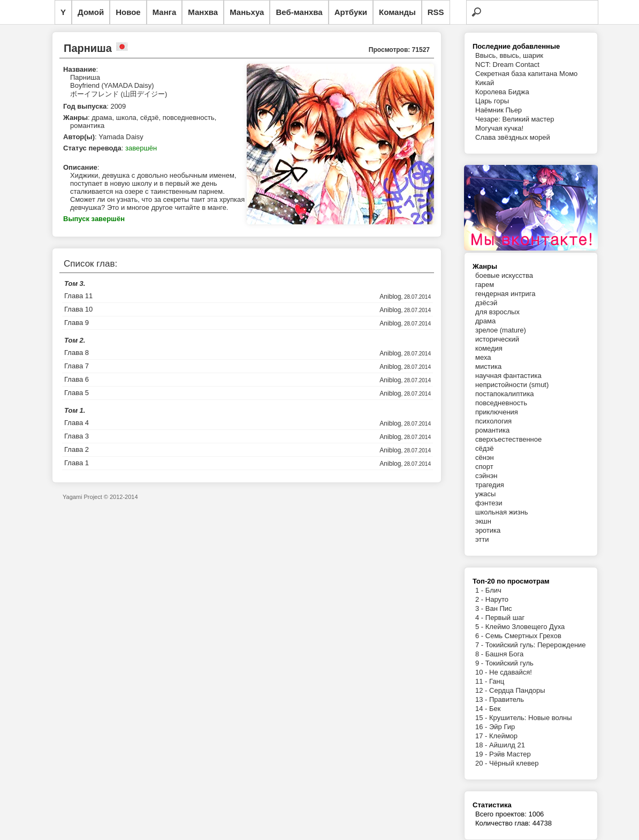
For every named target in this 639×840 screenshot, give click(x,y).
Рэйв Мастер (510, 754)
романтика (492, 430)
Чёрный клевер (514, 763)
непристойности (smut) (512, 385)
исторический (497, 339)
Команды (397, 12)
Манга (165, 12)
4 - (480, 618)
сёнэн (485, 457)
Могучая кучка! (499, 128)
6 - (480, 636)
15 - (482, 718)
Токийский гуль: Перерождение (536, 645)
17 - (482, 736)
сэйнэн (486, 476)
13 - (482, 699)
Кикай (485, 83)
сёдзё (485, 448)
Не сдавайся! (511, 672)
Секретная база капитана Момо (526, 74)
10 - (482, 672)
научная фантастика (508, 376)
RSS (436, 12)
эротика (488, 530)
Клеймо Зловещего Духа (525, 627)
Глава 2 (77, 449)
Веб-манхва (299, 12)
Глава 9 (77, 323)
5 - (480, 627)
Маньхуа (247, 12)
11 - (482, 681)
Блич (493, 590)
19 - (482, 754)
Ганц (497, 681)
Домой (91, 12)
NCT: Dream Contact (507, 65)
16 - (482, 727)
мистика (488, 366)
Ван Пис (499, 608)
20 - (482, 763)
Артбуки (351, 12)
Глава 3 (77, 436)
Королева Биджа (502, 92)
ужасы (485, 494)
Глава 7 (77, 366)
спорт (484, 467)
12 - (482, 690)
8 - (480, 654)
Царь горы (492, 101)
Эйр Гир (502, 727)
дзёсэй (486, 303)
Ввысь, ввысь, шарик (509, 55)
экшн (483, 521)
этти (482, 539)
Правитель (507, 699)
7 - (480, 645)
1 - (480, 590)
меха (483, 357)
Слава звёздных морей (513, 137)
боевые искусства (504, 275)
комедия (489, 348)
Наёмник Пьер (499, 110)
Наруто (497, 599)
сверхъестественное (508, 439)
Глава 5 (77, 393)
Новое (128, 12)
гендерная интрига (505, 294)
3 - (480, 608)
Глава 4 (77, 423)
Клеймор (503, 736)
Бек (495, 709)
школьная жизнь (502, 512)
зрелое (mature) (501, 330)
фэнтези (489, 503)
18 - (482, 745)
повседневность (501, 403)
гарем (485, 285)
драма (485, 321)
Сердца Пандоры (517, 690)
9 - (480, 663)
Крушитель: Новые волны (531, 718)
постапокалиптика (505, 394)
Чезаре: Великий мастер (515, 119)
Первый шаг (505, 618)
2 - (480, 599)
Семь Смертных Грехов (523, 636)
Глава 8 (77, 353)
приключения (497, 412)
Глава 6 (77, 379)
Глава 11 (78, 296)
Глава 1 (77, 463)
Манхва (203, 12)
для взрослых (497, 312)
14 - (482, 709)
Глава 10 (78, 309)
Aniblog (390, 297)
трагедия (490, 485)
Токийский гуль (509, 663)
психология (493, 421)
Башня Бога (504, 654)
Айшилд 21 (507, 745)
